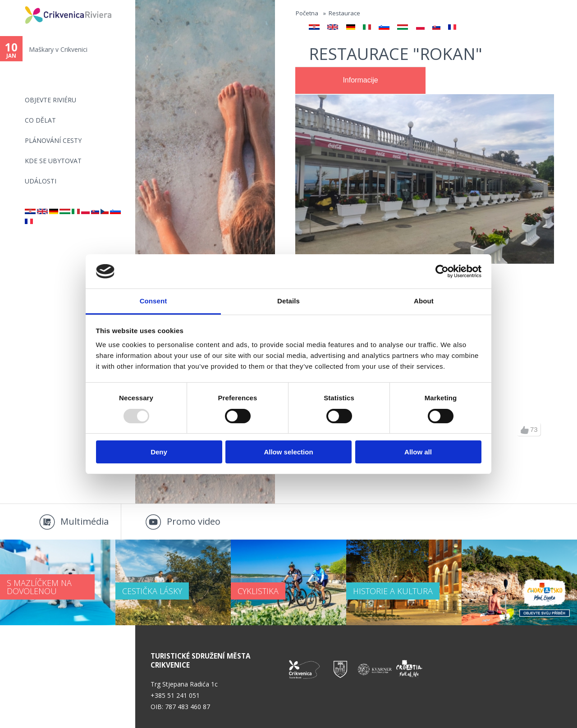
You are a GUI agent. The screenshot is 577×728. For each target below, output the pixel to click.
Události (41, 181)
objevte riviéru (50, 100)
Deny (159, 452)
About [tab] (424, 301)
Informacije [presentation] (360, 80)
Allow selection (288, 452)
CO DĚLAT (40, 120)
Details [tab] (288, 301)
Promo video (194, 521)
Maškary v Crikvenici (58, 49)
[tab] (360, 81)
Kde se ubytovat (53, 161)
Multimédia (85, 521)
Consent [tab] (153, 301)
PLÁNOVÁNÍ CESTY (53, 140)
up (525, 430)
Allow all (418, 452)
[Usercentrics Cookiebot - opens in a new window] (442, 271)
